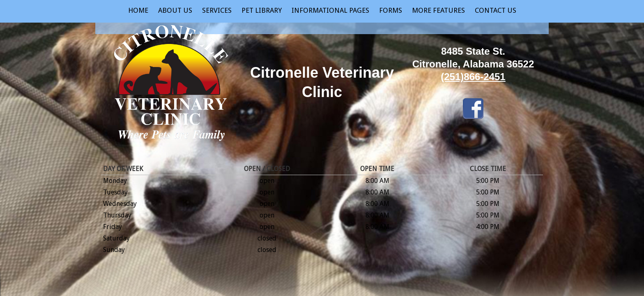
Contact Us (496, 10)
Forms (391, 10)
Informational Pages (330, 10)
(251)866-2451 (473, 77)
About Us (175, 10)
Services (217, 10)
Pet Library (262, 10)
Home (138, 10)
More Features (438, 10)
